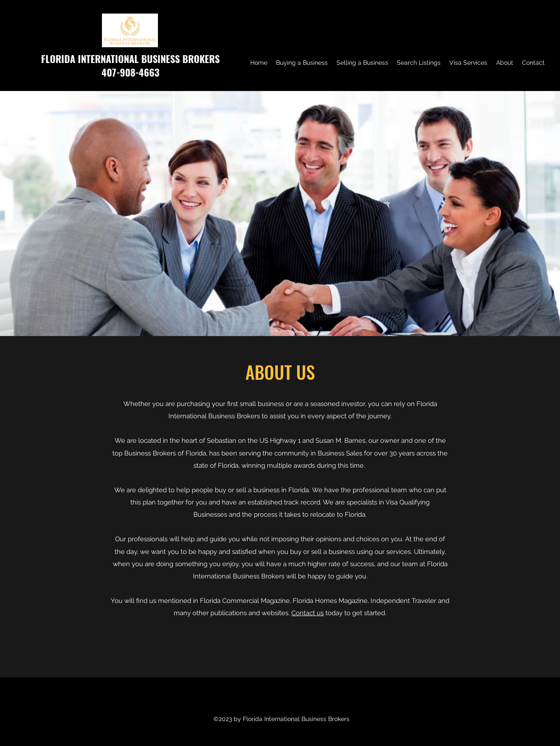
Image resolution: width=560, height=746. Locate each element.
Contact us (308, 613)
